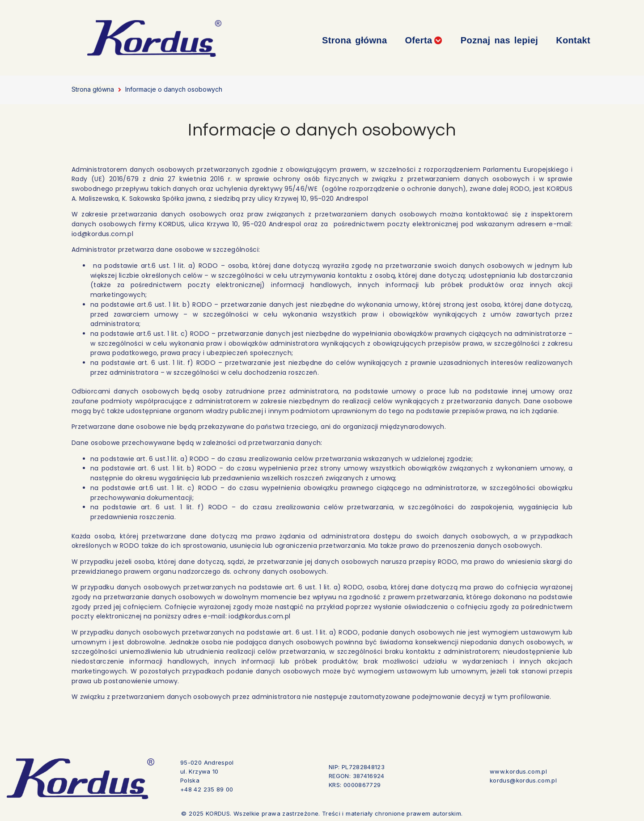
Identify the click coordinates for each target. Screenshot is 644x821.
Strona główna (93, 89)
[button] (424, 40)
